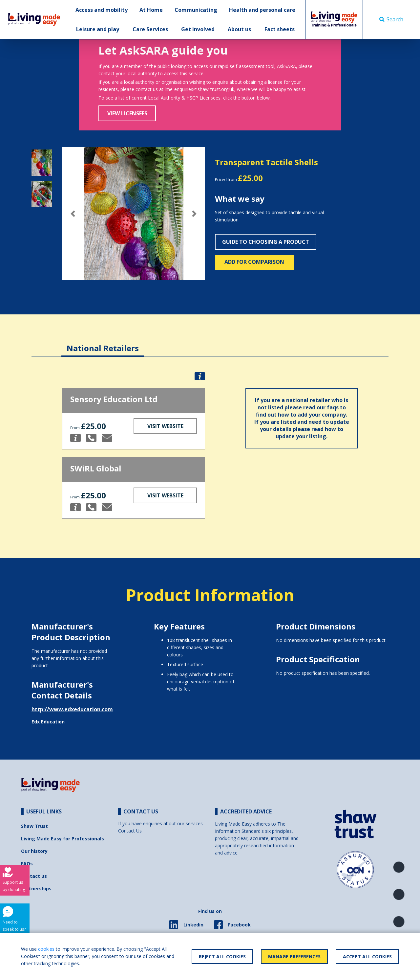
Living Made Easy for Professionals (63, 839)
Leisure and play (98, 29)
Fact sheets (280, 29)
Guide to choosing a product (266, 242)
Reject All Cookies (222, 957)
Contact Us (130, 831)
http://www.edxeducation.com (72, 709)
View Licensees (127, 113)
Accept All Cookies (367, 957)
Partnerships (36, 889)
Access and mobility (102, 10)
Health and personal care (262, 10)
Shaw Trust (34, 826)
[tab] (103, 343)
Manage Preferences (294, 957)
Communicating (196, 10)
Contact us (34, 876)
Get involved (198, 29)
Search (391, 19)
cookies (46, 949)
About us (239, 29)
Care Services (150, 29)
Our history (34, 851)
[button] (73, 214)
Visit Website (165, 426)
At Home (151, 10)
